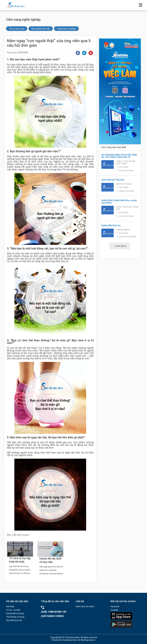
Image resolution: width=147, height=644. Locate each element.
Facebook (115, 606)
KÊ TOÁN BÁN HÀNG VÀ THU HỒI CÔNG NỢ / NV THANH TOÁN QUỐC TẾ (119, 156)
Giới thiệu (10, 606)
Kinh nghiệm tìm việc (41, 29)
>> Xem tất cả (120, 246)
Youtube (114, 610)
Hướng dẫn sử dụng (15, 613)
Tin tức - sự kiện (13, 610)
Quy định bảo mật (14, 620)
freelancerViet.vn (71, 640)
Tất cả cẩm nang (17, 29)
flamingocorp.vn (88, 640)
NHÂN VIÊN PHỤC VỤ (111, 226)
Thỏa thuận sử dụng (15, 617)
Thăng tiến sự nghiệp (66, 29)
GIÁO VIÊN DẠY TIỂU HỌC (113, 180)
